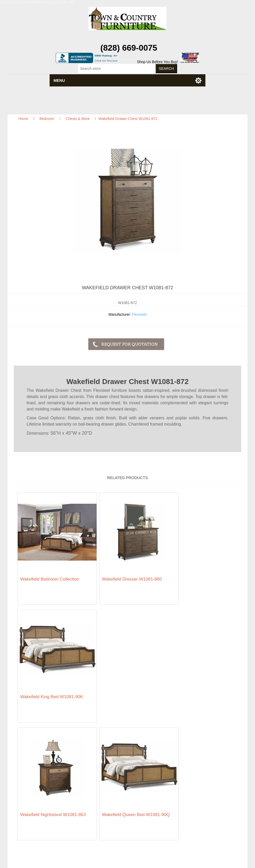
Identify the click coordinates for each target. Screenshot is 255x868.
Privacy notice (27, 781)
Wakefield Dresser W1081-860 (124, 572)
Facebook (121, 827)
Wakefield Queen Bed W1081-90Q (124, 684)
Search (103, 763)
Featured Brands (30, 770)
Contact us (25, 796)
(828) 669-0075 (129, 48)
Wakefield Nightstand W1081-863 (53, 682)
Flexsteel (139, 314)
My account (187, 763)
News (101, 770)
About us (104, 789)
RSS (134, 827)
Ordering (23, 789)
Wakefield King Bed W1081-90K (200, 572)
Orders (183, 770)
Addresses (186, 778)
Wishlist (184, 786)
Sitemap (23, 763)
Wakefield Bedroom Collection (50, 572)
